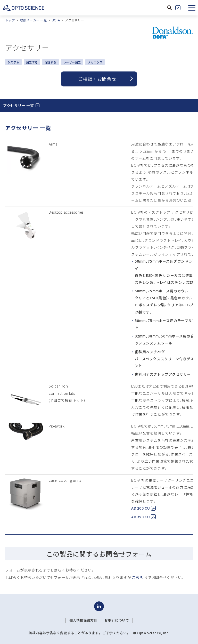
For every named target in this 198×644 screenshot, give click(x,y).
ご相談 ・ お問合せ (97, 79)
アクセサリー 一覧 (18, 105)
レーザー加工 (72, 62)
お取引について (117, 620)
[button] (192, 8)
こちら (137, 577)
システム (13, 62)
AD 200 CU (143, 508)
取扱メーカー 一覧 (33, 20)
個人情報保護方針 (83, 620)
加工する (32, 62)
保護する (51, 62)
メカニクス (95, 62)
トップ (10, 20)
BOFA (56, 20)
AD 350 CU (143, 517)
